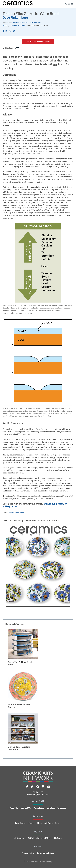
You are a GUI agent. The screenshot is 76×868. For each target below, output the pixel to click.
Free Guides (20, 823)
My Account (19, 838)
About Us (14, 808)
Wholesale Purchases (56, 808)
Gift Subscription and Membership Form (44, 838)
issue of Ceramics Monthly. (27, 22)
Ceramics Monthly (18, 26)
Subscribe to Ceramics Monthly (38, 42)
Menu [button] (69, 4)
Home (5, 26)
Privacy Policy (28, 853)
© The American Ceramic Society (38, 862)
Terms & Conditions (45, 853)
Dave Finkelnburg (15, 17)
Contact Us (26, 808)
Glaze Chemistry (16, 513)
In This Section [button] (11, 48)
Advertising (39, 808)
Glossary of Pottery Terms (48, 823)
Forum (31, 823)
